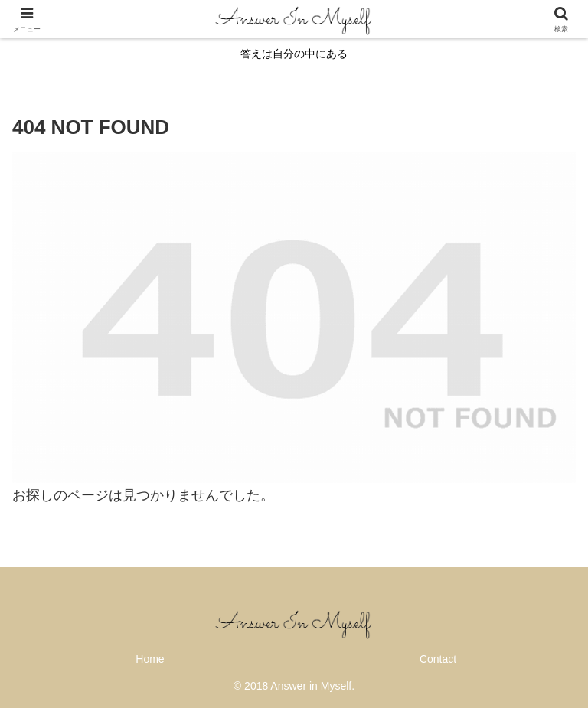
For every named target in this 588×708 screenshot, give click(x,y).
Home (150, 659)
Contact (438, 659)
